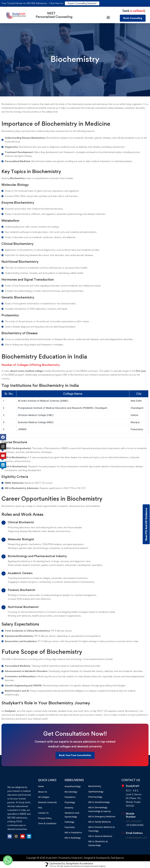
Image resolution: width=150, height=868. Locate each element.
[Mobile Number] (123, 814)
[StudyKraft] (123, 786)
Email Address (134, 833)
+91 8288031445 (135, 825)
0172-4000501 (134, 821)
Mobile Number (131, 815)
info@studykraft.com (137, 838)
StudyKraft (133, 786)
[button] (108, 18)
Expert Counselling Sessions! (82, 3)
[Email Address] (123, 833)
